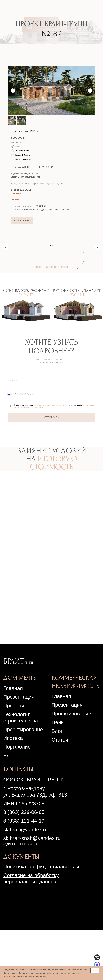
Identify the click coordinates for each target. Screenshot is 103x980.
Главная (13, 739)
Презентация (67, 755)
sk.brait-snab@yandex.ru (32, 888)
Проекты (14, 756)
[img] (19, 711)
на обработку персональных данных (51, 455)
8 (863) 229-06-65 (21, 190)
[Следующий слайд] (90, 91)
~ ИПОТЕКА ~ (17, 200)
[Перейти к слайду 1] (50, 296)
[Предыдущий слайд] (13, 91)
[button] (22, 221)
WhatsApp (16, 193)
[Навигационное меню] (95, 8)
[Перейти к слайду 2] (53, 296)
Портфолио (17, 797)
